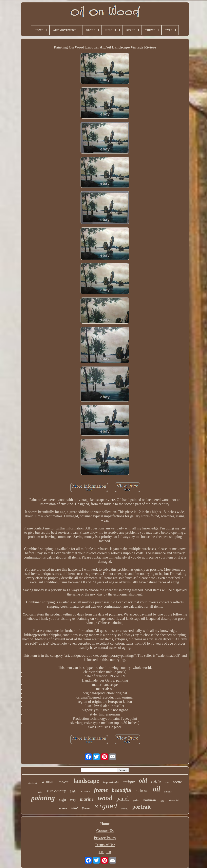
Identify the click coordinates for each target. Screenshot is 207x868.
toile (75, 808)
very (73, 800)
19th (73, 791)
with (162, 801)
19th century (56, 791)
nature (63, 808)
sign (62, 799)
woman (48, 781)
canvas (168, 792)
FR (109, 852)
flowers (86, 808)
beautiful (122, 790)
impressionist (111, 782)
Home (105, 824)
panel (123, 799)
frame (101, 790)
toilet (40, 792)
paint (136, 800)
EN (101, 852)
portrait (141, 807)
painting (43, 798)
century (85, 791)
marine (87, 799)
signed (106, 806)
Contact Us (105, 831)
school (142, 790)
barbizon (149, 800)
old (143, 780)
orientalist (173, 800)
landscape (86, 781)
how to (125, 809)
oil (156, 789)
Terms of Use (105, 845)
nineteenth (33, 783)
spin (167, 783)
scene (177, 782)
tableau (64, 782)
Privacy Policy (105, 838)
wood (105, 798)
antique (129, 782)
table (156, 781)
